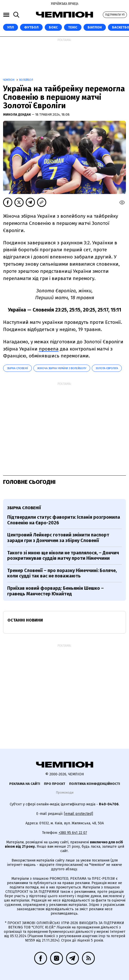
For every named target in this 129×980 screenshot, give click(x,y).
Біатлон (95, 27)
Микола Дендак (17, 114)
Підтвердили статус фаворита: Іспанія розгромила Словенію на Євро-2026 (64, 520)
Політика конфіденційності (95, 784)
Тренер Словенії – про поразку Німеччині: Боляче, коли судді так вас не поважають (62, 573)
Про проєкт (55, 784)
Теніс (73, 27)
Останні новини (25, 620)
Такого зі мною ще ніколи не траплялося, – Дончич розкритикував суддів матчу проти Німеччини (63, 556)
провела (49, 349)
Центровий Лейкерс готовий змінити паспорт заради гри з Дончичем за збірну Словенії (58, 538)
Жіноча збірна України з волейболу (62, 368)
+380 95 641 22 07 (73, 833)
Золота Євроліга (107, 368)
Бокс (53, 27)
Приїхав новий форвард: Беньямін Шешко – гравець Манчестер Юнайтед (56, 591)
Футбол (31, 27)
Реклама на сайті (25, 784)
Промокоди (65, 792)
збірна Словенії (17, 368)
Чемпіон (9, 80)
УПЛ (11, 27)
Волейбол (26, 80)
